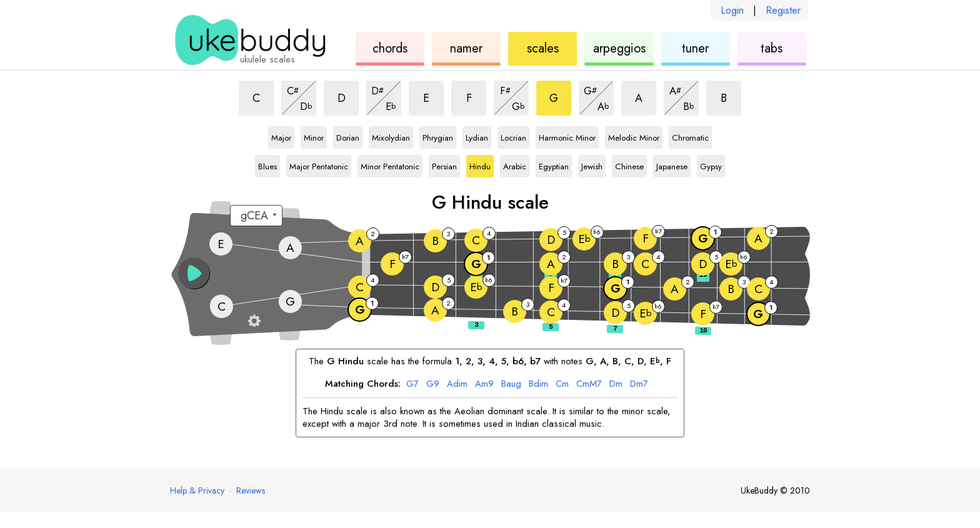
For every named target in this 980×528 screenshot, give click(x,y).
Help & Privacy (197, 491)
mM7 (589, 384)
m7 (639, 384)
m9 (484, 384)
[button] (194, 273)
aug (511, 384)
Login (732, 10)
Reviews (251, 491)
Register (783, 10)
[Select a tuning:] (256, 216)
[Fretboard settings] (254, 321)
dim (457, 384)
